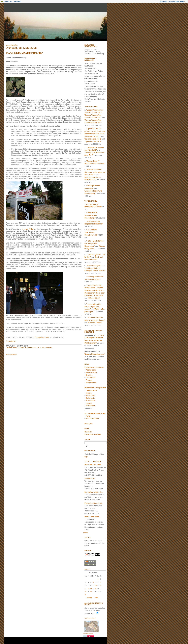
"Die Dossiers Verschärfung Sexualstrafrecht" (91, 232)
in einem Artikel (28, 229)
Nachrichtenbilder (93, 419)
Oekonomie (90, 398)
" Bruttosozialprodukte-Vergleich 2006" (93, 177)
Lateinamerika (91, 390)
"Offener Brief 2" (94, 298)
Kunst (88, 416)
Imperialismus (91, 383)
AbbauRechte (91, 370)
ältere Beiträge (11, 354)
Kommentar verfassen (29, 348)
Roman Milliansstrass (93, 434)
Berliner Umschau (42, 337)
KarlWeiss (18, 1)
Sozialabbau (91, 401)
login (86, 457)
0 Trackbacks (46, 348)
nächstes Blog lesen (176, 1)
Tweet (85, 533)
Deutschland (91, 378)
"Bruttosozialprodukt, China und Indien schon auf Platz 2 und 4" (95, 172)
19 (91, 588)
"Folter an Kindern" (95, 323)
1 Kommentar (11, 348)
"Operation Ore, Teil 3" (93, 142)
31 (86, 595)
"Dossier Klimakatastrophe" (95, 354)
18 (88, 588)
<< (186, 1)
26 (91, 592)
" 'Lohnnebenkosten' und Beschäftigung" (93, 191)
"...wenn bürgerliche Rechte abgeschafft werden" (93, 307)
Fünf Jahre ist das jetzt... (94, 503)
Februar (89, 598)
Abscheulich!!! (90, 478)
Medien (89, 393)
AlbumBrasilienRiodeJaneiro (95, 413)
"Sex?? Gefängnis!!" (94, 266)
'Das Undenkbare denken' (24, 53)
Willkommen (91, 406)
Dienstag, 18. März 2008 (21, 48)
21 (96, 588)
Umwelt (89, 403)
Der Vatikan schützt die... (94, 492)
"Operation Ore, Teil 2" (93, 139)
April (97, 598)
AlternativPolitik (92, 373)
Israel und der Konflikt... (93, 465)
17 (86, 588)
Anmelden (164, 1)
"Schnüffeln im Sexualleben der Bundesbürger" (91, 215)
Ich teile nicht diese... (92, 517)
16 (101, 585)
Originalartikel (11, 341)
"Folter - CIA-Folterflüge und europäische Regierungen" (94, 244)
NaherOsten (91, 396)
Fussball (89, 380)
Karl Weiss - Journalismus (91, 46)
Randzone (88, 432)
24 (86, 592)
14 (96, 585)
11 (88, 585)
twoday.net (8, 1)
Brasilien (89, 375)
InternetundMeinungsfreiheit (95, 388)
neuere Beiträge (12, 45)
